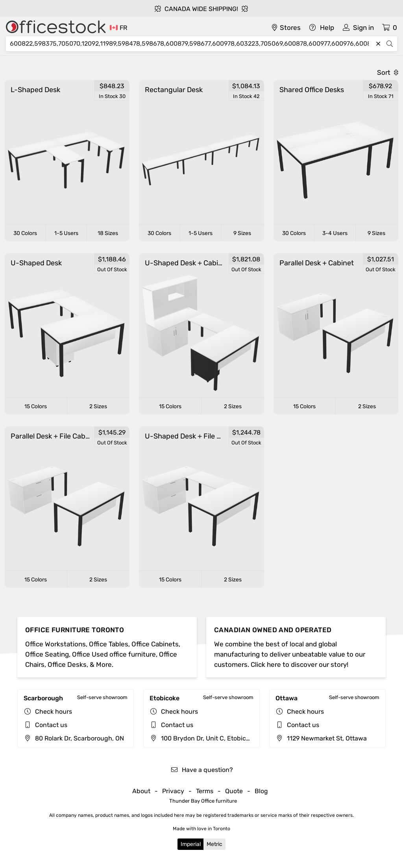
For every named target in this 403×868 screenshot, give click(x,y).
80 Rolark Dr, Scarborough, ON (74, 738)
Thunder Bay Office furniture (203, 801)
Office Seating (47, 654)
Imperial (191, 844)
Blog (261, 791)
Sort (388, 72)
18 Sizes (108, 233)
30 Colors (25, 233)
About (141, 791)
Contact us (51, 725)
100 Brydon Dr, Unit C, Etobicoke (203, 738)
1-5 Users (66, 233)
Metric (214, 844)
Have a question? (202, 770)
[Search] (191, 44)
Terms (205, 791)
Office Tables (109, 644)
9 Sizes (242, 233)
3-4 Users (335, 233)
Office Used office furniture (114, 654)
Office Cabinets (155, 644)
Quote (234, 791)
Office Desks (67, 664)
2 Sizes (98, 406)
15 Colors (36, 406)
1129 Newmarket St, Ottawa (321, 738)
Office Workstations (55, 644)
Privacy (173, 791)
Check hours (54, 712)
